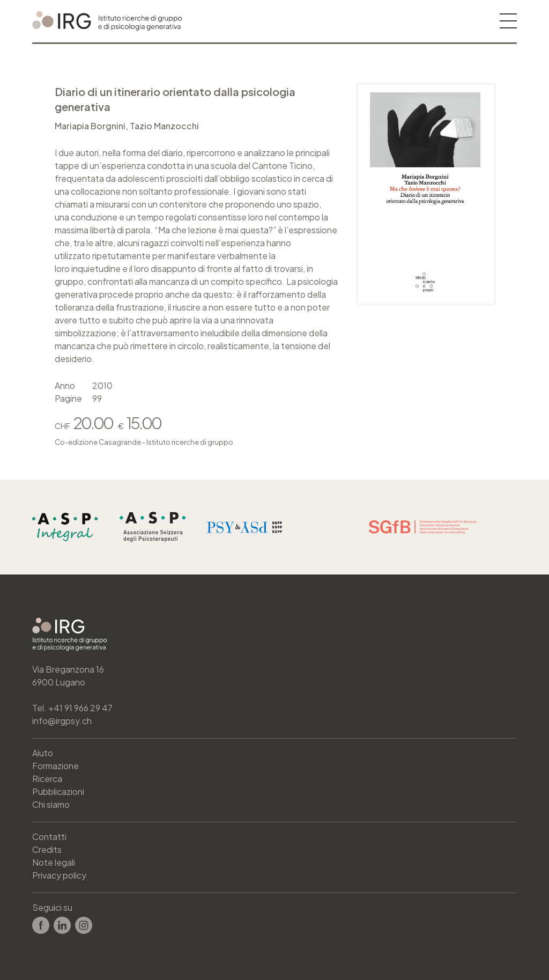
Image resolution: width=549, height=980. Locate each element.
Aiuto (43, 753)
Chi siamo (51, 804)
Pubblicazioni (58, 791)
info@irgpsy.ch (62, 721)
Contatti (49, 837)
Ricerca (47, 779)
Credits (47, 849)
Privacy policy (59, 875)
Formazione (55, 766)
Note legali (54, 862)
